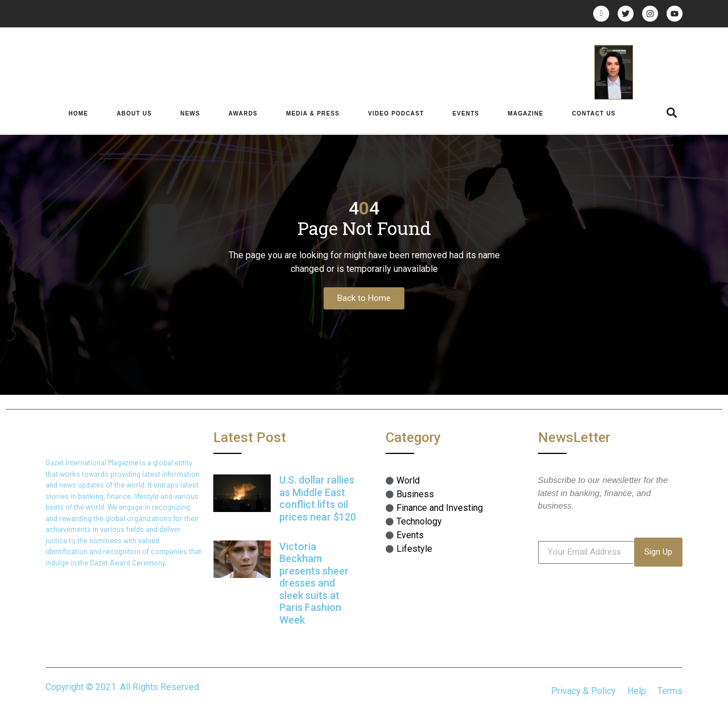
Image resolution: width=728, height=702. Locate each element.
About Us (134, 113)
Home (78, 113)
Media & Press (313, 113)
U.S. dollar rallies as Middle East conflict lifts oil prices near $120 (318, 498)
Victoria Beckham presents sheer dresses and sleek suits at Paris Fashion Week (314, 583)
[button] (672, 113)
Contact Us (594, 113)
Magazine (526, 113)
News (190, 113)
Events (466, 113)
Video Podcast (396, 113)
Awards (243, 113)
